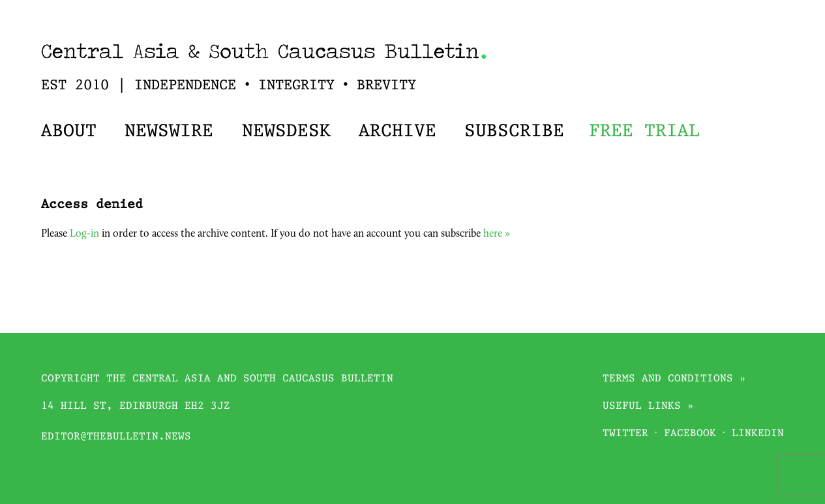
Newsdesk (286, 132)
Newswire (169, 132)
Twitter (625, 434)
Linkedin (758, 434)
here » (497, 234)
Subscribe (514, 132)
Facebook (690, 434)
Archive (397, 132)
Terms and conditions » (674, 379)
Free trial (644, 132)
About (69, 132)
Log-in (84, 234)
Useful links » (648, 407)
